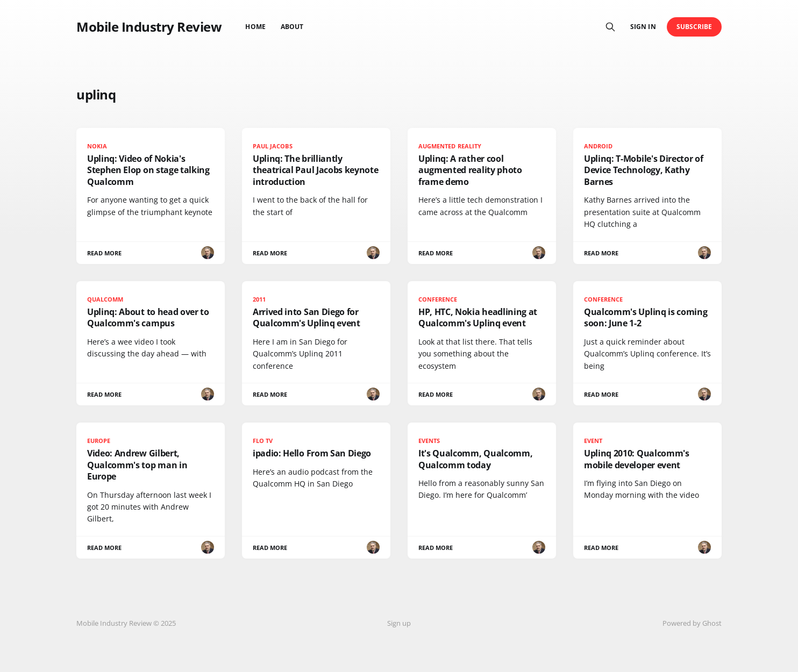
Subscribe (694, 27)
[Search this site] (610, 27)
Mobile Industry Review (149, 27)
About (292, 27)
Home (255, 27)
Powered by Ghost (692, 623)
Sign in (643, 27)
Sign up (399, 623)
